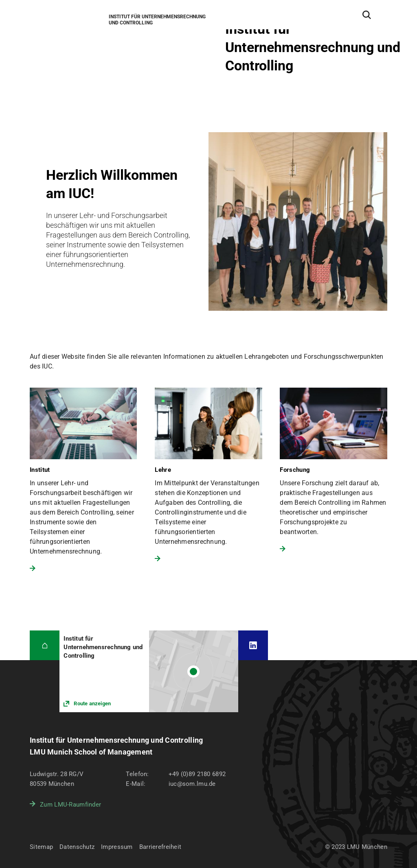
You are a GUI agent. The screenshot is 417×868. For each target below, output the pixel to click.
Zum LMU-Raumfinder (70, 805)
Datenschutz (77, 847)
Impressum (117, 847)
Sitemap (41, 847)
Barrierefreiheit (160, 847)
